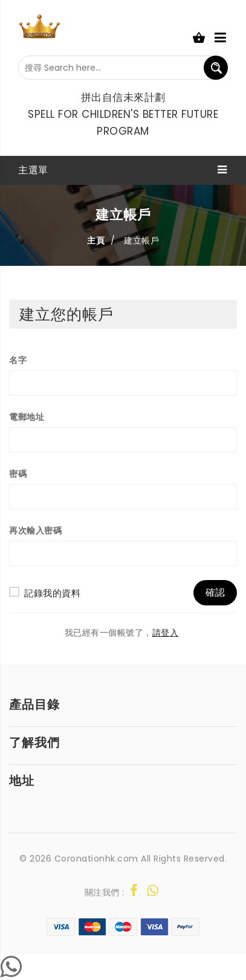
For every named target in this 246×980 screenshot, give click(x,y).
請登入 (166, 633)
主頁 (96, 240)
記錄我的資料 (52, 593)
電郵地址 (27, 417)
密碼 (18, 474)
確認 (215, 592)
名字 (18, 360)
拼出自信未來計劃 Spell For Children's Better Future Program (123, 114)
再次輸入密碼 (35, 530)
